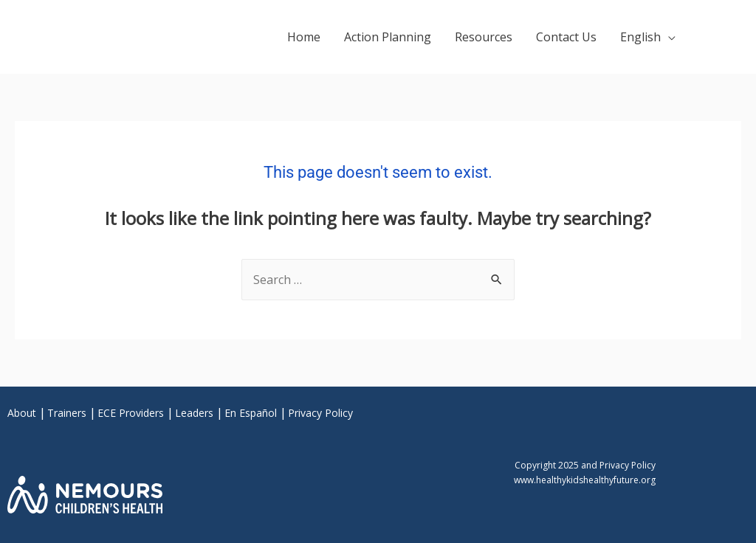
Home (304, 37)
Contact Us (566, 37)
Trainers (67, 413)
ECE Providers (131, 413)
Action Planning (388, 37)
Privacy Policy (320, 413)
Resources (484, 37)
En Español (251, 413)
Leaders (194, 413)
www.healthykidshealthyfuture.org (585, 480)
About (22, 413)
